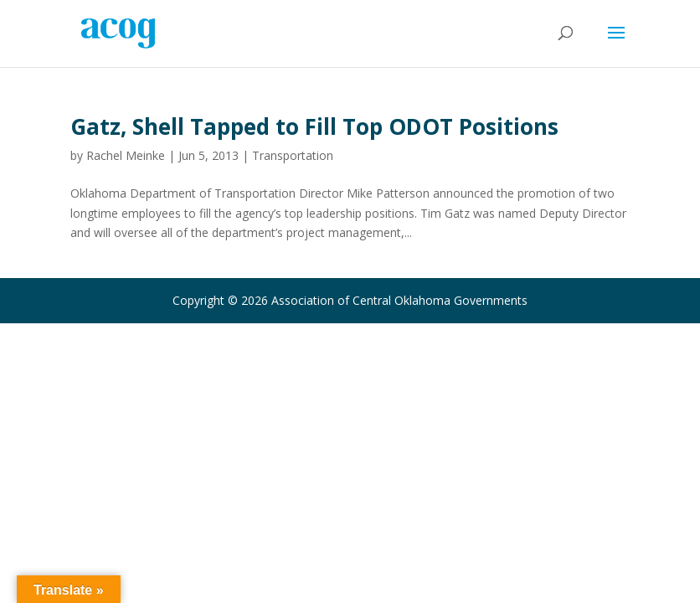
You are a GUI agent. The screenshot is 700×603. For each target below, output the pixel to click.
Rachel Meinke (126, 155)
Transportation (293, 155)
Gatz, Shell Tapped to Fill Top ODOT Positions (314, 126)
